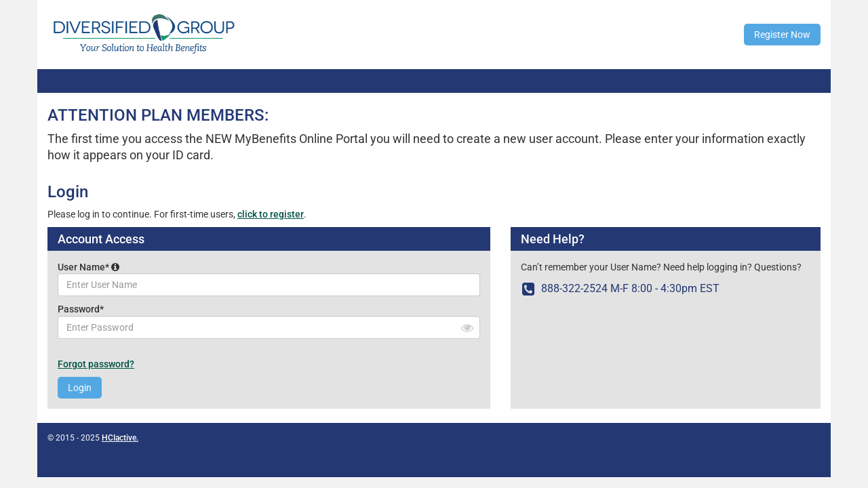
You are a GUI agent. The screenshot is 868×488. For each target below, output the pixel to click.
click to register (271, 214)
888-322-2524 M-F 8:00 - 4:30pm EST (620, 288)
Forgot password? (96, 364)
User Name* (88, 267)
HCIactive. (120, 438)
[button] (115, 267)
